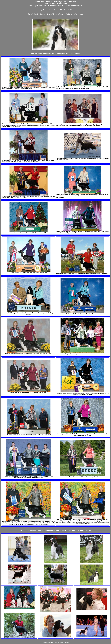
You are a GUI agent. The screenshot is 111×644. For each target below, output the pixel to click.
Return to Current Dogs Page (61, 643)
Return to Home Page (48, 643)
